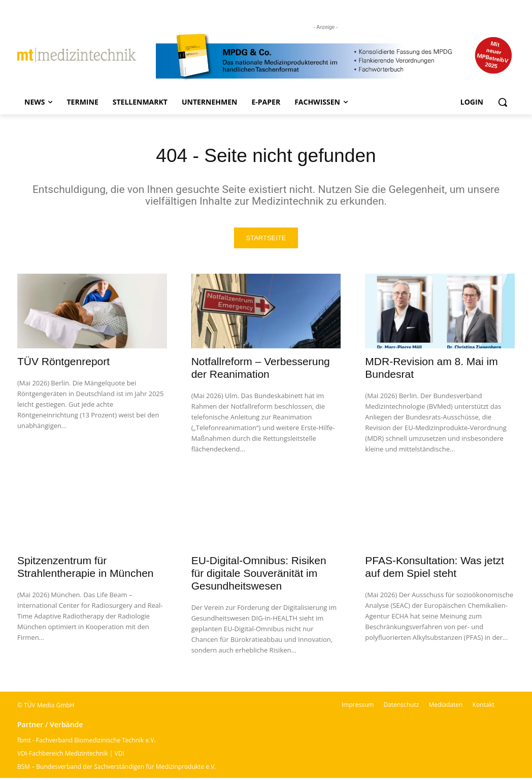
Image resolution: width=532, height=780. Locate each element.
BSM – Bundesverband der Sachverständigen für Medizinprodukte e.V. (117, 769)
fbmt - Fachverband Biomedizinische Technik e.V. (87, 742)
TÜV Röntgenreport (63, 363)
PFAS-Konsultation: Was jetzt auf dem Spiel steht (435, 569)
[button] (503, 102)
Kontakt (484, 707)
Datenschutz (401, 707)
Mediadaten (445, 707)
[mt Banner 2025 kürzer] (335, 57)
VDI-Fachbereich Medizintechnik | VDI (71, 755)
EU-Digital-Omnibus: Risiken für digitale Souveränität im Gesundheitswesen (259, 575)
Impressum (358, 707)
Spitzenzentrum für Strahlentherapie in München (86, 569)
